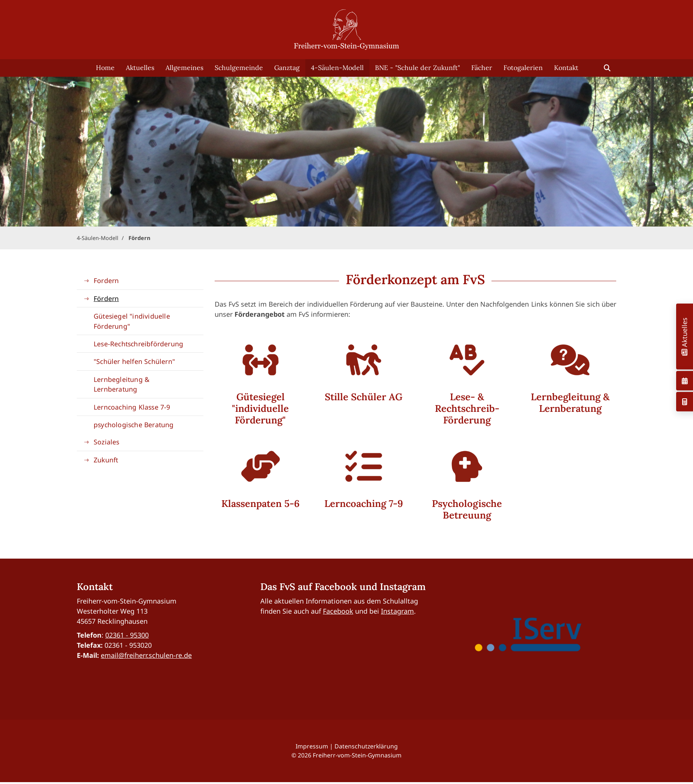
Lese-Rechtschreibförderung (138, 344)
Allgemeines (184, 68)
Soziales (107, 442)
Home (105, 68)
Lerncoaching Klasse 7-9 (132, 407)
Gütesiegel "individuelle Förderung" (132, 321)
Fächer (482, 68)
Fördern (139, 238)
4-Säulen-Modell (337, 68)
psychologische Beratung (134, 425)
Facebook (338, 611)
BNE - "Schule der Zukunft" (417, 68)
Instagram (397, 611)
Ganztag (287, 68)
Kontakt (566, 68)
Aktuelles (140, 68)
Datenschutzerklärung (366, 746)
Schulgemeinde (239, 68)
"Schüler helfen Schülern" (134, 361)
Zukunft (106, 460)
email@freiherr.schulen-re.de (146, 655)
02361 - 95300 (127, 635)
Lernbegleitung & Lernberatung (122, 384)
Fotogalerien (523, 68)
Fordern (106, 280)
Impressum (312, 746)
